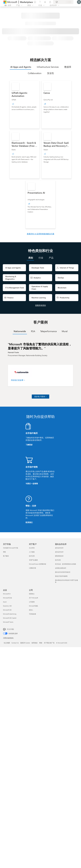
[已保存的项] (45, 2)
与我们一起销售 (32, 484)
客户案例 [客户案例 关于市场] (6, 556)
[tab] (20, 67)
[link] (25, 105)
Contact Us (15, 643)
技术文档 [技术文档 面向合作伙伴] (58, 560)
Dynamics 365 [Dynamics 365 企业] (7, 606)
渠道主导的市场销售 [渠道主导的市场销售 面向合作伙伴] (61, 576)
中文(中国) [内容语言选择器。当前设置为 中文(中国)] (10, 629)
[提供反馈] (35, 2)
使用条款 (35, 643)
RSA (33, 331)
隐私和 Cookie (25, 643)
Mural (65, 331)
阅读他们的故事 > (18, 380)
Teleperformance (48, 331)
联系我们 (29, 522)
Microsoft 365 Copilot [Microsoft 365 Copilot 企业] (10, 618)
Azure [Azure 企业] (5, 602)
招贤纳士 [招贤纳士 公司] (32, 594)
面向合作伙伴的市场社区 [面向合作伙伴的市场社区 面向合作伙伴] (63, 572)
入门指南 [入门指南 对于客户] (32, 552)
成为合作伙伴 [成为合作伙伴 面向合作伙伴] (59, 548)
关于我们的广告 (49, 643)
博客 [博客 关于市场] (4, 552)
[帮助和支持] (40, 2)
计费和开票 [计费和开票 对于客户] (32, 568)
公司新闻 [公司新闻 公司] (32, 602)
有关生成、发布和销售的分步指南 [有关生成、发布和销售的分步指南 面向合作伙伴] (65, 564)
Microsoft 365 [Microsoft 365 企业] (7, 610)
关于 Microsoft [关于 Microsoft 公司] (33, 598)
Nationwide (20, 331)
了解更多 (29, 445)
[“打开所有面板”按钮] (8, 5)
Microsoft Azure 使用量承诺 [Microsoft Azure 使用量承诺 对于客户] (38, 564)
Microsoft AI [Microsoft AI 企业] (7, 594)
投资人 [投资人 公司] (31, 610)
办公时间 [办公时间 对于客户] (32, 548)
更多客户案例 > (40, 396)
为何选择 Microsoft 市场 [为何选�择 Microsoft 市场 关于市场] (11, 548)
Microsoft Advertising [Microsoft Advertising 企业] (10, 614)
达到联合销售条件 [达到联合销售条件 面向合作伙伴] (61, 568)
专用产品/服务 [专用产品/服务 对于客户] (33, 560)
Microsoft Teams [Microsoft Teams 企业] (8, 622)
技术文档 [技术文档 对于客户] (32, 556)
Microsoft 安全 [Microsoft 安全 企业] (8, 598)
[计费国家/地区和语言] (63, 2)
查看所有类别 (40, 305)
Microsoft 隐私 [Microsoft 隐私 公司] (33, 606)
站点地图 (7, 643)
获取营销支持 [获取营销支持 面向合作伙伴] (59, 556)
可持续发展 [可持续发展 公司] (32, 614)
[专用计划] (50, 2)
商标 (41, 643)
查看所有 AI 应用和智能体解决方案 (41, 234)
